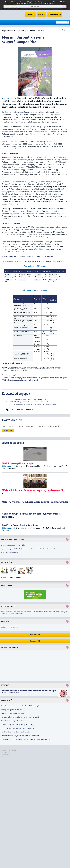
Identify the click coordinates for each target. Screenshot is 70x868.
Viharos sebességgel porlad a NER (13, 545)
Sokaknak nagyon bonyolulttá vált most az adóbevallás (20, 736)
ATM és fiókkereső (54, 14)
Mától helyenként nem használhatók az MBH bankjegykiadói (22, 706)
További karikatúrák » (11, 578)
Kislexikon (35, 635)
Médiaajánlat (6, 757)
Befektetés (7, 586)
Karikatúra (7, 562)
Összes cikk (35, 641)
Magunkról (5, 753)
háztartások (33, 380)
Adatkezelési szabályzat (9, 750)
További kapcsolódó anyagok (22, 409)
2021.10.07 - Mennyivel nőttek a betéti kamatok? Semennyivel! (31, 404)
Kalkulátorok (31, 14)
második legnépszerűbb (18, 112)
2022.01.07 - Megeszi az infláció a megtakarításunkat (27, 402)
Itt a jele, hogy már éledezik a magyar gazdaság (18, 725)
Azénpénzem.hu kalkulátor (36, 282)
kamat (12, 378)
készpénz (63, 378)
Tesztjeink (41, 14)
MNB (4, 380)
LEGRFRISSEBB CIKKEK (13, 443)
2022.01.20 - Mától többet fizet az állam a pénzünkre (27, 399)
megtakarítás (44, 378)
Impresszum (6, 755)
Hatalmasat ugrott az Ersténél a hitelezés (15, 732)
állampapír (19, 378)
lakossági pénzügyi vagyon (17, 380)
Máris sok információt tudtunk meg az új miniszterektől (20, 717)
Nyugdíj (5, 685)
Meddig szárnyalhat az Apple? (11, 710)
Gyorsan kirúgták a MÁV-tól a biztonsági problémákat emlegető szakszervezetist (29, 549)
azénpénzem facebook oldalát (50, 261)
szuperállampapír (31, 378)
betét (52, 378)
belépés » (4, 627)
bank (57, 378)
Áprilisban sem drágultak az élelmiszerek (15, 721)
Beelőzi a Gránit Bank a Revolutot (13, 713)
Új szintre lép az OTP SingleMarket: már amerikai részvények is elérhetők (26, 739)
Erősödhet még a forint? (9, 553)
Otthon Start (8, 606)
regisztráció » (14, 627)
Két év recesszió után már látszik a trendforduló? (18, 728)
